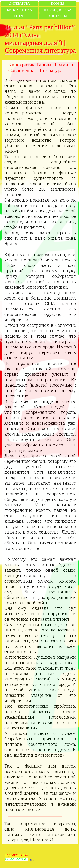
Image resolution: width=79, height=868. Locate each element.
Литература (19, 3)
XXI (33, 860)
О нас (20, 16)
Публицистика (58, 10)
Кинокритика (19, 10)
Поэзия (58, 3)
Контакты (58, 16)
